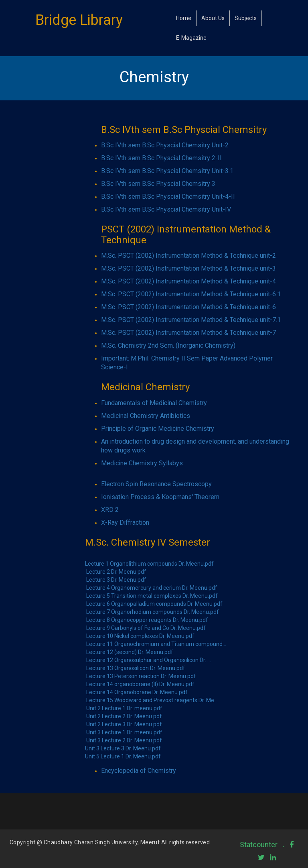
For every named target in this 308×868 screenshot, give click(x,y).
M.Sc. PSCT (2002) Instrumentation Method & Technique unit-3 (188, 268)
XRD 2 (110, 510)
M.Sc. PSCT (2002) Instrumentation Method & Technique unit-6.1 (191, 294)
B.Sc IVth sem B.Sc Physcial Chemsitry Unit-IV (166, 209)
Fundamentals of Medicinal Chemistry (154, 403)
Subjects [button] (246, 18)
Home (184, 18)
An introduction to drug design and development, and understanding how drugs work (195, 446)
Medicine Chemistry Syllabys (142, 463)
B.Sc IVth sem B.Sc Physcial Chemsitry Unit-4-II (168, 197)
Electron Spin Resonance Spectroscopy (156, 484)
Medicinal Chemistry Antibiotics (146, 416)
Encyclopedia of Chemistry (139, 771)
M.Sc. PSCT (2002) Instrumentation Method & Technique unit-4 (188, 281)
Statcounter (259, 845)
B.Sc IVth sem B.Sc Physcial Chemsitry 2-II (161, 158)
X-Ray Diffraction (125, 523)
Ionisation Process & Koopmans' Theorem (160, 497)
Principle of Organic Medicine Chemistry (158, 429)
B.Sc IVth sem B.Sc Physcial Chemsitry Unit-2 (165, 145)
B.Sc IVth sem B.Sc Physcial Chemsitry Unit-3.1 (167, 171)
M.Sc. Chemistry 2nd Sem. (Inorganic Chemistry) (168, 345)
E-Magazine (191, 38)
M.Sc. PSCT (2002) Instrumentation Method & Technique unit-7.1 (191, 320)
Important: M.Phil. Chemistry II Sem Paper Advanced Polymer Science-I (187, 363)
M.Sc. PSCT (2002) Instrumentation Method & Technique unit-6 (188, 307)
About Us (213, 18)
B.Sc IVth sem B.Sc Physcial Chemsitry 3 (158, 184)
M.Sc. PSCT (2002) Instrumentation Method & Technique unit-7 (188, 333)
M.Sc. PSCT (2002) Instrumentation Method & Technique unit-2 (188, 256)
